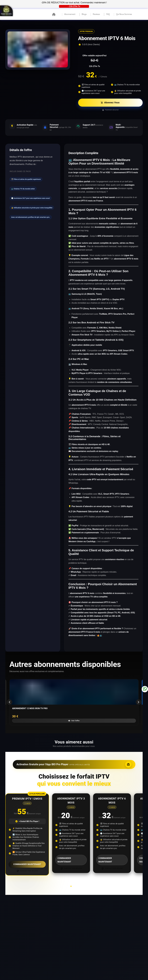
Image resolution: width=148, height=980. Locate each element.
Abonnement (70, 14)
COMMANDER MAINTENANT (27, 864)
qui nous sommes (124, 14)
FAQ (108, 14)
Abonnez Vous (110, 103)
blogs (84, 14)
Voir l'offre (74, 721)
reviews (96, 14)
